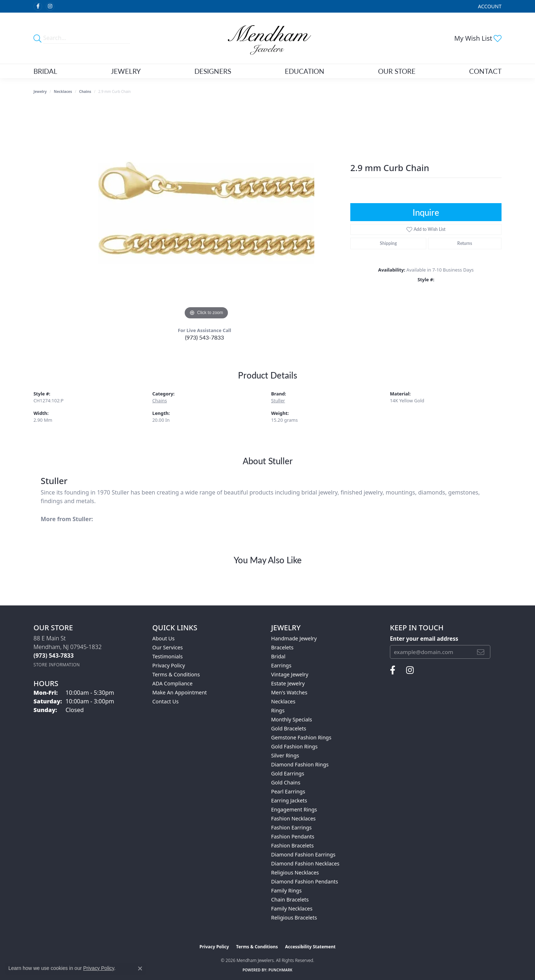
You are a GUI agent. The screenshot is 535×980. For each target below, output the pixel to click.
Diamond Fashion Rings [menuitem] (300, 764)
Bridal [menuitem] (278, 656)
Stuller (278, 400)
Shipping (388, 243)
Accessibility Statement (310, 947)
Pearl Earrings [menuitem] (288, 791)
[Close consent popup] (140, 968)
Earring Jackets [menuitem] (289, 800)
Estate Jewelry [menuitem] (288, 683)
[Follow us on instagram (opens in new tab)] (50, 6)
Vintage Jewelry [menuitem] (290, 674)
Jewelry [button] (126, 71)
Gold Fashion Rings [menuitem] (294, 746)
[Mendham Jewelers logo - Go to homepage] (267, 38)
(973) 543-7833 (204, 337)
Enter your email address (424, 639)
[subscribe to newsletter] (481, 652)
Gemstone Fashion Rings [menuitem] (301, 737)
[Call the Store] (54, 655)
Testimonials (167, 656)
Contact (485, 71)
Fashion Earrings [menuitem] (291, 827)
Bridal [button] (45, 71)
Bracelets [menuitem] (282, 647)
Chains (85, 91)
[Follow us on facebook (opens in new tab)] (38, 6)
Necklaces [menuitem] (283, 701)
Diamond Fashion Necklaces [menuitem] (305, 863)
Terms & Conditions (176, 674)
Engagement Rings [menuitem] (294, 809)
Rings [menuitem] (278, 710)
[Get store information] (57, 665)
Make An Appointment (180, 692)
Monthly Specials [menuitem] (292, 719)
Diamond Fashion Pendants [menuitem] (305, 881)
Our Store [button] (397, 71)
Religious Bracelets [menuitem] (294, 918)
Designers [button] (213, 71)
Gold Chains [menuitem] (286, 782)
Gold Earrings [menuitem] (288, 773)
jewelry (40, 91)
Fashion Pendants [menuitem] (293, 836)
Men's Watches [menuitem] (289, 692)
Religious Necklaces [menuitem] (295, 872)
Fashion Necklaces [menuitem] (293, 818)
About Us (163, 638)
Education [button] (305, 71)
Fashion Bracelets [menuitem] (292, 845)
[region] (206, 213)
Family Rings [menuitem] (286, 890)
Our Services (168, 647)
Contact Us (165, 701)
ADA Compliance (172, 683)
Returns (465, 243)
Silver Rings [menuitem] (285, 755)
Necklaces (63, 91)
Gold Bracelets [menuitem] (289, 728)
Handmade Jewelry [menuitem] (294, 638)
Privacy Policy (169, 665)
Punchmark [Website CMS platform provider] (281, 970)
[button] (489, 6)
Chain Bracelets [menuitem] (290, 900)
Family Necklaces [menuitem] (292, 909)
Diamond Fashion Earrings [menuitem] (303, 854)
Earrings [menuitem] (281, 665)
